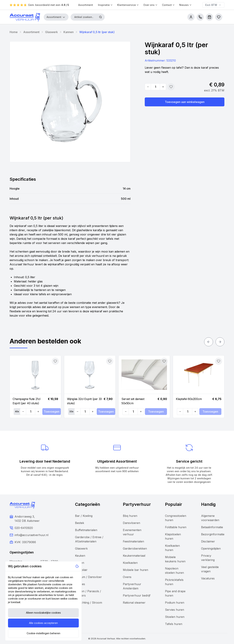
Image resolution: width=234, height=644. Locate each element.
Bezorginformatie (213, 534)
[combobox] (213, 5)
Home (14, 32)
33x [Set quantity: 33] (71, 411)
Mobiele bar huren (135, 570)
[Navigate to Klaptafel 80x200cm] (199, 375)
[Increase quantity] (163, 87)
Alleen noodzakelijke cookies (43, 613)
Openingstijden (211, 548)
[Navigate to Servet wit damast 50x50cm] (144, 375)
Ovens (127, 577)
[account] (191, 17)
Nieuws (186, 5)
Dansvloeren (131, 523)
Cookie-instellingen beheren (43, 633)
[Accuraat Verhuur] (25, 17)
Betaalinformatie (212, 527)
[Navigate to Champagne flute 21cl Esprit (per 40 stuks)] (35, 375)
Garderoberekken (135, 548)
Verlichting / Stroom (89, 603)
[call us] (200, 17)
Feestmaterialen (133, 541)
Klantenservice (128, 5)
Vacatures (208, 578)
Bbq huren (130, 516)
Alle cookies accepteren (43, 623)
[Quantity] (155, 87)
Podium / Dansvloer (88, 577)
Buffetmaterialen (86, 530)
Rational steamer (134, 603)
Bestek (80, 523)
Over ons (151, 5)
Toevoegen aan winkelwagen (185, 102)
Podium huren (175, 603)
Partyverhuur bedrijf (137, 595)
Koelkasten (130, 563)
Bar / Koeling (84, 516)
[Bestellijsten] (219, 17)
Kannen (69, 32)
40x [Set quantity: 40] (17, 411)
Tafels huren (174, 624)
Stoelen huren (175, 617)
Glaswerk (51, 32)
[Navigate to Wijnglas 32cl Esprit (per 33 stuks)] (90, 375)
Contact (168, 5)
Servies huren (175, 610)
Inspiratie (105, 5)
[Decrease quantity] (148, 87)
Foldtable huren (176, 527)
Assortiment (86, 5)
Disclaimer (208, 541)
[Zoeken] (100, 17)
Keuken (80, 556)
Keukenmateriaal (134, 556)
